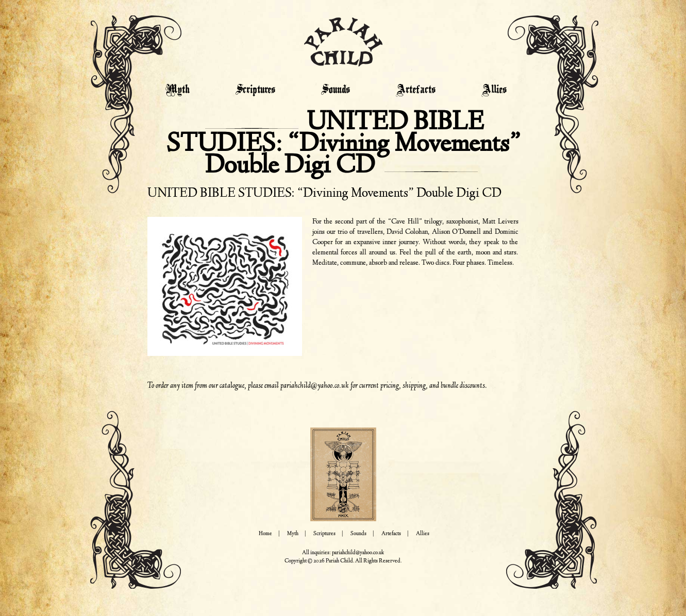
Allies (494, 90)
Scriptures (255, 90)
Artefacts (416, 90)
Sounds (336, 90)
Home (265, 534)
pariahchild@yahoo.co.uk (315, 386)
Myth (178, 90)
